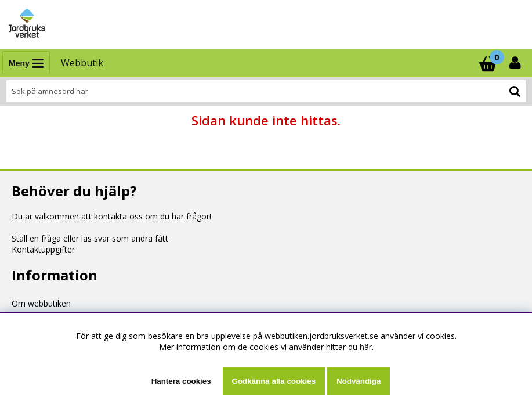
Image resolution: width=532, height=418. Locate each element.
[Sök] (266, 91)
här (366, 347)
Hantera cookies (181, 381)
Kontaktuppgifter (43, 249)
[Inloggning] (516, 63)
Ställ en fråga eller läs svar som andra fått (90, 238)
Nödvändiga (359, 381)
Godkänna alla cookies (274, 381)
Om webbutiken (41, 303)
